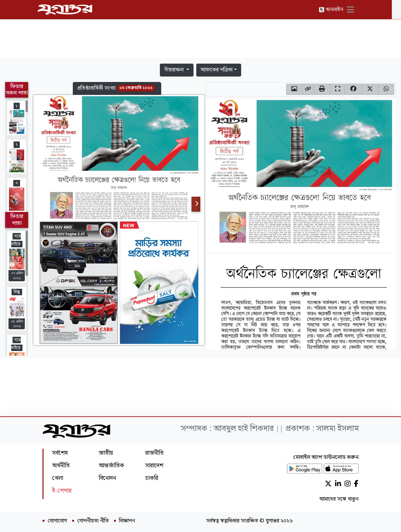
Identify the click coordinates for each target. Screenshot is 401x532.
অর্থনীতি (61, 466)
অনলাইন (336, 10)
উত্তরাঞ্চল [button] (175, 70)
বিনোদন (107, 478)
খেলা (58, 478)
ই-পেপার (62, 491)
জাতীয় (106, 453)
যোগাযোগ (57, 521)
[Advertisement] (201, 40)
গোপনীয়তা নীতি (93, 521)
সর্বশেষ (60, 453)
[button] (117, 88)
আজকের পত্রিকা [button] (217, 70)
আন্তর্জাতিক (111, 466)
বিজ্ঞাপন (127, 521)
